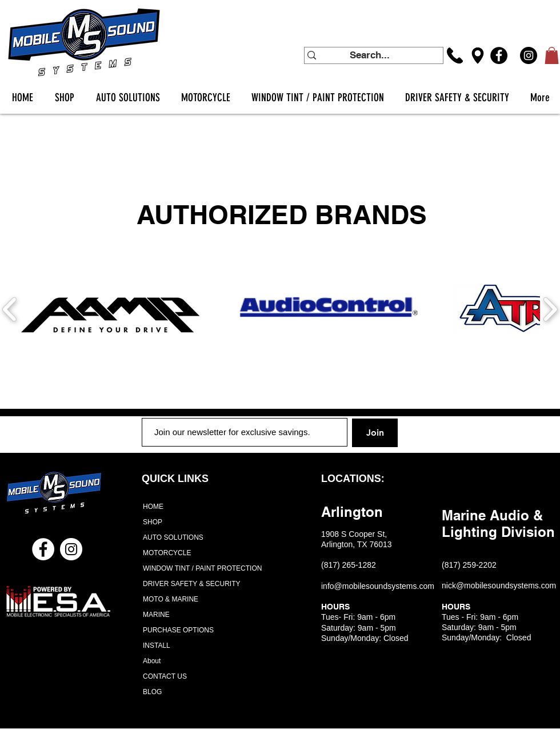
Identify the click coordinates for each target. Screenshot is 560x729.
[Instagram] (529, 55)
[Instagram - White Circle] (71, 549)
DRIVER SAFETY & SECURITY (191, 584)
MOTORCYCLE (167, 553)
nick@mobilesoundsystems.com (499, 585)
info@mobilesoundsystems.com (378, 586)
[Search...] (370, 55)
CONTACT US (165, 676)
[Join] (375, 433)
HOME (153, 507)
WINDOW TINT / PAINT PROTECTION (198, 568)
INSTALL (157, 646)
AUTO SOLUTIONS (173, 537)
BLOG (152, 692)
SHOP (153, 522)
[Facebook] (499, 55)
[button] (552, 55)
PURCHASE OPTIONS (178, 630)
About (152, 661)
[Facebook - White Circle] (43, 549)
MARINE (156, 615)
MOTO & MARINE (171, 599)
